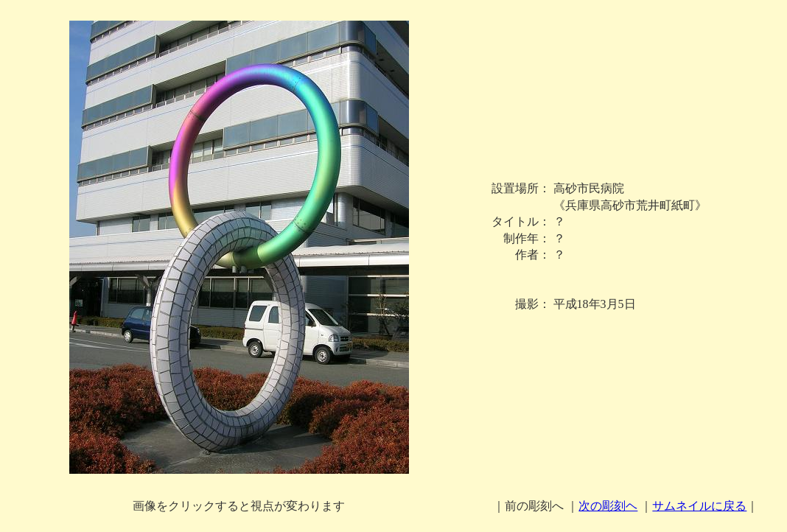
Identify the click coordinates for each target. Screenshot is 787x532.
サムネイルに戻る (699, 506)
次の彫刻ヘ (608, 506)
